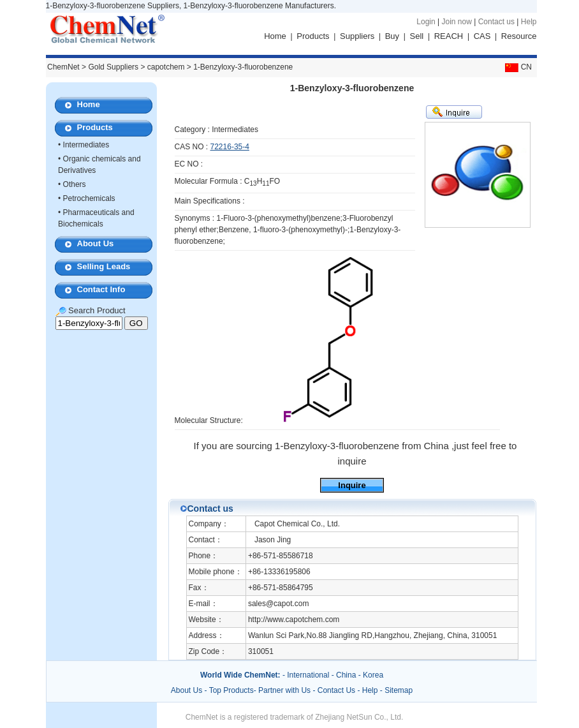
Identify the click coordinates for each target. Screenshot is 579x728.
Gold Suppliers (113, 67)
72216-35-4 (230, 147)
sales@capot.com (279, 604)
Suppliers (357, 36)
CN (517, 67)
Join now (456, 22)
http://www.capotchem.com (294, 620)
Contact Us (336, 690)
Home (275, 36)
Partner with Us (285, 690)
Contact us (496, 22)
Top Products (231, 690)
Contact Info (101, 289)
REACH (449, 36)
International (308, 675)
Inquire (352, 485)
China (346, 675)
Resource (519, 36)
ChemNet (63, 67)
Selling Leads (104, 266)
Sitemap (399, 690)
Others (75, 184)
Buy (392, 36)
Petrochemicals (89, 198)
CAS (482, 36)
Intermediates (86, 145)
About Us (96, 243)
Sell (417, 36)
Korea (373, 675)
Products (313, 36)
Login (426, 22)
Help (529, 22)
